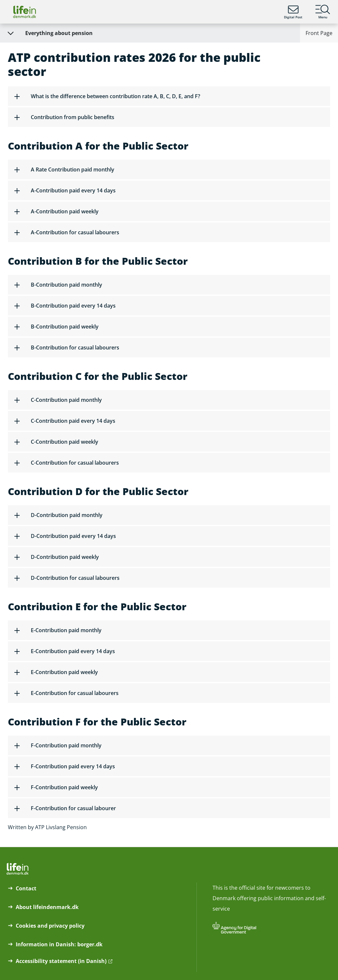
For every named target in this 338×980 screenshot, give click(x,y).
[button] (169, 96)
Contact (26, 888)
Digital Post (293, 12)
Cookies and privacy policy (50, 926)
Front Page (319, 33)
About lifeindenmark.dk (47, 907)
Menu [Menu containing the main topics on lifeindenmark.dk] (323, 12)
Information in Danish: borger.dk (59, 944)
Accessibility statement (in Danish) (61, 961)
